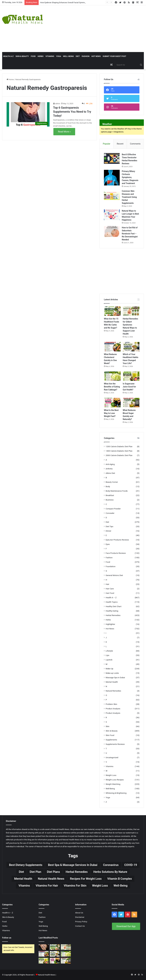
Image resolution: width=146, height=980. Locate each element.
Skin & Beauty (22, 56)
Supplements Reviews (115, 744)
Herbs (41, 56)
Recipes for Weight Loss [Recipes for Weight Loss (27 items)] (86, 879)
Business (110, 500)
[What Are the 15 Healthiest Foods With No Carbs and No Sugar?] (112, 311)
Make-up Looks (112, 673)
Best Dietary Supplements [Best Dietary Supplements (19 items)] (26, 865)
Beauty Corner (112, 482)
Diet (78, 56)
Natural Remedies (113, 691)
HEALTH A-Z (8, 56)
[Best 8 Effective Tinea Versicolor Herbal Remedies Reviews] (112, 158)
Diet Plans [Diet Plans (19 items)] (53, 872)
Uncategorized (112, 757)
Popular (106, 144)
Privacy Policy (81, 922)
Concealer (110, 513)
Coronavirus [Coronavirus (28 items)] (111, 865)
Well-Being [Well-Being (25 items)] (121, 886)
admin (58, 104)
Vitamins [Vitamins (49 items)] (24, 886)
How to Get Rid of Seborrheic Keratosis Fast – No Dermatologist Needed (130, 234)
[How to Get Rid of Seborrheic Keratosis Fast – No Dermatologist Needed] (112, 232)
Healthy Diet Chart (114, 606)
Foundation (111, 566)
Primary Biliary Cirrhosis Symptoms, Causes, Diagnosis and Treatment (130, 177)
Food (33, 56)
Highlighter (110, 624)
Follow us (7, 938)
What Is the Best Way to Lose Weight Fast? (111, 413)
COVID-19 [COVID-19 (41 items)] (131, 865)
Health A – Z (111, 597)
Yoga (59, 56)
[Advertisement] (98, 28)
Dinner (108, 531)
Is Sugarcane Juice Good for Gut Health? (129, 387)
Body (108, 486)
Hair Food (110, 593)
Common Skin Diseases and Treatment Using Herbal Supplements (129, 197)
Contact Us (80, 926)
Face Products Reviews (116, 553)
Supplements (111, 740)
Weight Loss (111, 775)
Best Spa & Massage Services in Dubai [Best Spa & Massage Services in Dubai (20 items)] (73, 865)
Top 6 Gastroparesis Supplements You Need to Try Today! (72, 112)
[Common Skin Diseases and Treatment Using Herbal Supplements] (112, 195)
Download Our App (126, 926)
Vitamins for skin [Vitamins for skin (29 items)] (75, 886)
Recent (120, 144)
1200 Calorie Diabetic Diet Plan (119, 446)
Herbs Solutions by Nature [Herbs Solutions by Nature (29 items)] (110, 872)
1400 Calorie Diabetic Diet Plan (119, 451)
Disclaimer (80, 917)
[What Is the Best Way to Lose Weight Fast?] (112, 403)
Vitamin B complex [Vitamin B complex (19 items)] (120, 879)
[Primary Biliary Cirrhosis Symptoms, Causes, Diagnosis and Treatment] (112, 178)
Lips (107, 655)
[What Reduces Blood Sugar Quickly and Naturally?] (131, 403)
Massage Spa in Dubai (115, 677)
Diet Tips (109, 526)
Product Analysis (113, 709)
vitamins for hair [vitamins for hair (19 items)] (47, 886)
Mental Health (112, 682)
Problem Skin (111, 704)
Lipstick (109, 660)
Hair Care (110, 589)
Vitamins (50, 56)
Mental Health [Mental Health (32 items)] (23, 879)
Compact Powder (113, 509)
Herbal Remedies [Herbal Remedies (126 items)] (77, 872)
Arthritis (109, 469)
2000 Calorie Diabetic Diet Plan (119, 455)
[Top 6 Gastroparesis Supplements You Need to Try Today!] (28, 114)
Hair (107, 584)
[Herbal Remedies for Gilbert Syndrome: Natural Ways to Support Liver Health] (131, 311)
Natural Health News (61, 829)
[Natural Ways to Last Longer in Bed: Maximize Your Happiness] (112, 215)
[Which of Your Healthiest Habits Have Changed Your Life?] (131, 347)
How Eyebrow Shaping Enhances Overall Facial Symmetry (64, 3)
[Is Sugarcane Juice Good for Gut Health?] (131, 376)
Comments (135, 144)
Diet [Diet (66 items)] (21, 872)
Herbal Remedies (113, 615)
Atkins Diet (110, 473)
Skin (107, 726)
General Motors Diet (114, 575)
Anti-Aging (110, 464)
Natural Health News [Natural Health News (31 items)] (51, 879)
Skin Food (110, 735)
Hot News (96, 56)
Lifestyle (109, 651)
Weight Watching (113, 784)
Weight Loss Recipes (115, 780)
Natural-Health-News (47, 975)
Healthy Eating (112, 611)
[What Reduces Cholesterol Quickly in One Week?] (112, 347)
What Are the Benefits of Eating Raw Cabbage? (112, 387)
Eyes (108, 544)
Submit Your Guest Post (114, 56)
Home (10, 79)
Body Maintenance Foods (117, 491)
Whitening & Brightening (116, 793)
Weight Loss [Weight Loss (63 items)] (100, 886)
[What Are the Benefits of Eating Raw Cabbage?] (112, 376)
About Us (79, 913)
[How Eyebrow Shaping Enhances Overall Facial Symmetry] (44, 947)
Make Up (109, 669)
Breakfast (110, 495)
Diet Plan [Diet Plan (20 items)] (35, 872)
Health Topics (112, 602)
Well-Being (68, 56)
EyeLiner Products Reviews (117, 540)
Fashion (86, 56)
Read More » (64, 132)
